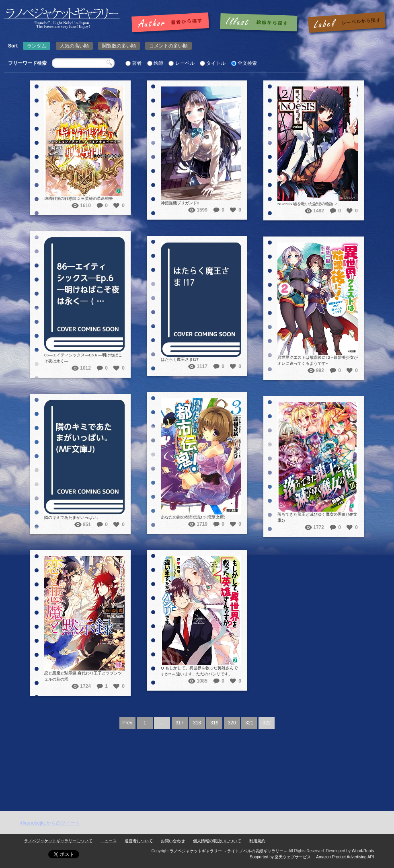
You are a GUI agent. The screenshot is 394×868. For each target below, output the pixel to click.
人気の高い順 (74, 46)
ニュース (109, 841)
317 (180, 723)
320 (232, 723)
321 (249, 723)
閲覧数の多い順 (119, 46)
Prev (127, 723)
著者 (137, 63)
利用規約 (257, 841)
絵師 (158, 63)
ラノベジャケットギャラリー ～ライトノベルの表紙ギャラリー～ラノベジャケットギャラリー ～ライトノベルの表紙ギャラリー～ (62, 18)
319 (214, 723)
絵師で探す (259, 23)
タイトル (216, 63)
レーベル (185, 63)
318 (197, 723)
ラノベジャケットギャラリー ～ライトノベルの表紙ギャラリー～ (229, 851)
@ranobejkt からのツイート (50, 823)
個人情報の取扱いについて (217, 841)
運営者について (139, 841)
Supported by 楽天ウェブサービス (280, 857)
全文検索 (247, 63)
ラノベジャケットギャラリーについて (58, 841)
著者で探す (172, 23)
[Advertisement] (197, 751)
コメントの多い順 (168, 46)
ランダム (37, 46)
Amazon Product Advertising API (345, 857)
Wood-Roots (363, 851)
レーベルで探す (347, 23)
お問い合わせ (173, 841)
